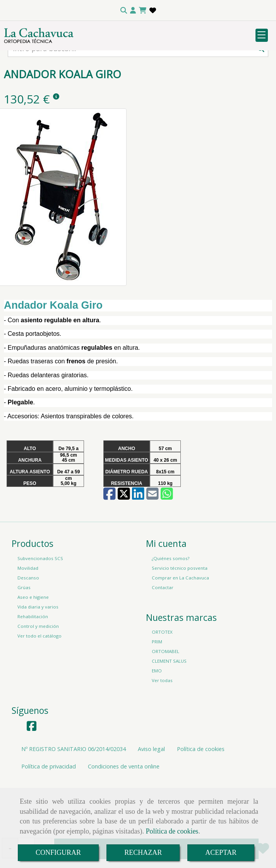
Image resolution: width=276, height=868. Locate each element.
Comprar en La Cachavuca (180, 628)
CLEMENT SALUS (169, 711)
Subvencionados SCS (40, 609)
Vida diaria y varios (38, 657)
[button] (133, 10)
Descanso (28, 628)
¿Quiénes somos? (171, 609)
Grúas (24, 638)
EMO (157, 721)
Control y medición (38, 676)
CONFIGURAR (58, 853)
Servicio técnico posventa (180, 618)
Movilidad (28, 618)
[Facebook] (32, 778)
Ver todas (162, 731)
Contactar (163, 638)
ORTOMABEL (165, 702)
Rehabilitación (33, 667)
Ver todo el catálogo (39, 686)
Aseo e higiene (33, 647)
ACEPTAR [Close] (221, 853)
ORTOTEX (162, 682)
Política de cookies (172, 831)
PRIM (157, 692)
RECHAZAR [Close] (143, 853)
